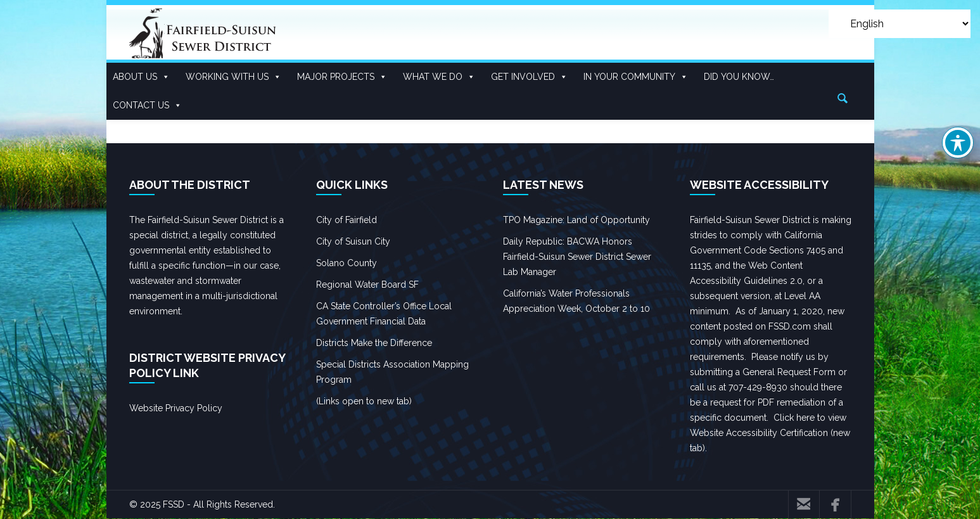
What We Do (439, 77)
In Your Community (636, 77)
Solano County (347, 263)
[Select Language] (900, 24)
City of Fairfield (347, 220)
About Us (141, 77)
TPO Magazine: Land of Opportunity (576, 220)
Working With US (233, 77)
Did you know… (739, 77)
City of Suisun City (353, 241)
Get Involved (529, 77)
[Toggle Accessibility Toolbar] (958, 143)
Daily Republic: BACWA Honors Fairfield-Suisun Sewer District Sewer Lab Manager (577, 257)
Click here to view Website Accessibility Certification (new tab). (770, 433)
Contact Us (147, 106)
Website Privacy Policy (176, 408)
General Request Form (789, 372)
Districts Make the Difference (374, 343)
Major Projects (342, 77)
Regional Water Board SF (367, 285)
